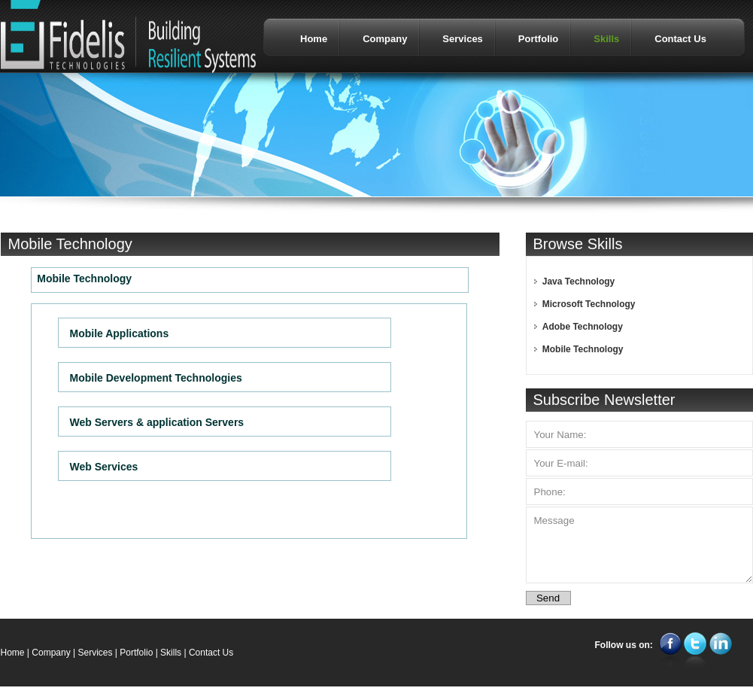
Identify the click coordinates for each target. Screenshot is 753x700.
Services (95, 653)
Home (13, 653)
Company (51, 653)
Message (639, 545)
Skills (171, 653)
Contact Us (211, 653)
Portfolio (136, 653)
